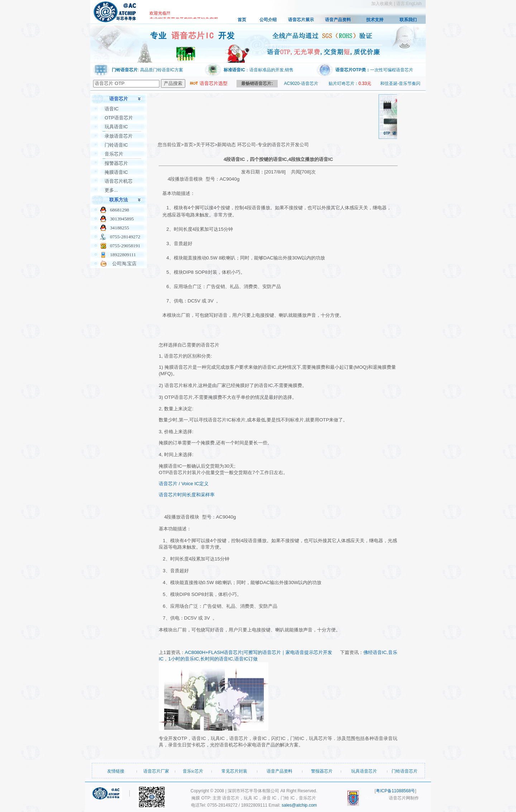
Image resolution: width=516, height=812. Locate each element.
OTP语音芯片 (119, 118)
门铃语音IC (116, 145)
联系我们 (408, 20)
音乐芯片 (114, 154)
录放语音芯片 (119, 136)
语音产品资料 (338, 20)
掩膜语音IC (116, 172)
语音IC (112, 109)
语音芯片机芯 (119, 181)
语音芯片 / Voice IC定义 (184, 484)
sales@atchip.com (299, 805)
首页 (242, 20)
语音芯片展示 (301, 20)
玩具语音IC (116, 127)
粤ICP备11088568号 (395, 791)
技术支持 (375, 20)
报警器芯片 (116, 163)
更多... (111, 190)
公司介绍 (268, 20)
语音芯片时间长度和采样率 (187, 495)
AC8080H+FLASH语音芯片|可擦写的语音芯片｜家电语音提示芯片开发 (259, 652)
